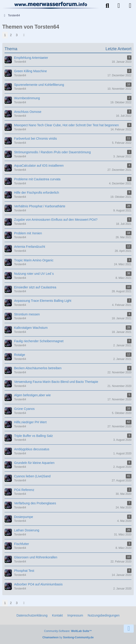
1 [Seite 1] (5, 35)
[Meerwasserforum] (51, 5)
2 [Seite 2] (11, 35)
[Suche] (107, 6)
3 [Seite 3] (17, 35)
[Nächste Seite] (24, 35)
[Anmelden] (119, 6)
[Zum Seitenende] (129, 629)
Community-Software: (68, 631)
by (68, 637)
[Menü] (130, 6)
